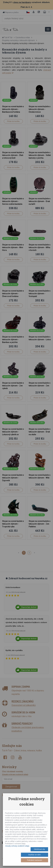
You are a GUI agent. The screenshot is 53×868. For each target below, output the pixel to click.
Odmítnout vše (39, 849)
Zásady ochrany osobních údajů (17, 846)
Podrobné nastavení (35, 860)
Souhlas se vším (34, 855)
